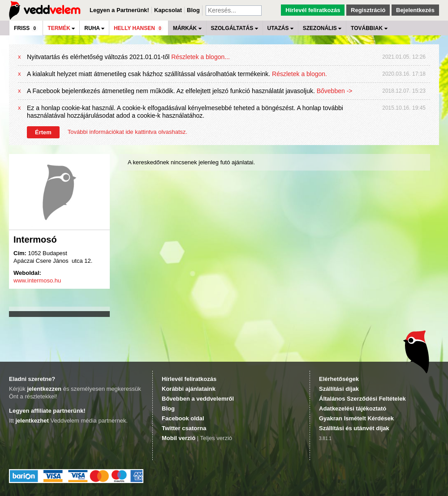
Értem (43, 132)
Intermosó (35, 239)
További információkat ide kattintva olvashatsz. (127, 132)
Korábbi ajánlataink (189, 389)
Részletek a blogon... (200, 57)
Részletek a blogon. (299, 74)
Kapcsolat (168, 10)
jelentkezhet (32, 421)
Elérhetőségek (339, 379)
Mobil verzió (179, 438)
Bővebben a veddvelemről (198, 399)
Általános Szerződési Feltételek (362, 399)
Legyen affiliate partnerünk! (47, 411)
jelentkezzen (44, 389)
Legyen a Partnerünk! (119, 10)
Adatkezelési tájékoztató (353, 408)
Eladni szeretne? (32, 379)
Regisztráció (368, 10)
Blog (193, 10)
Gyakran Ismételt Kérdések (356, 418)
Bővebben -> (335, 91)
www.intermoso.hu (37, 280)
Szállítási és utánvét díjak (354, 428)
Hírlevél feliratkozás (313, 10)
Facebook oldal (183, 418)
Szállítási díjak (339, 389)
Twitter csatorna (184, 428)
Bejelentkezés (415, 10)
